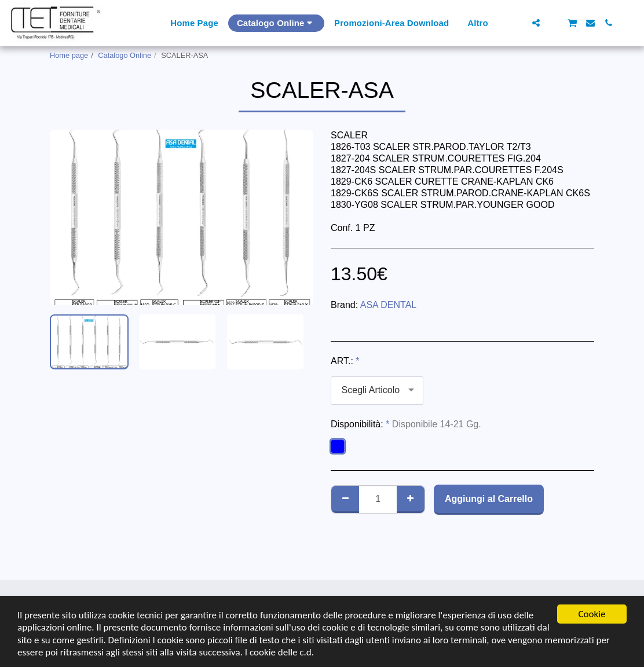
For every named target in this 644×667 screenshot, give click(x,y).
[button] (518, 23)
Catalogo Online (125, 55)
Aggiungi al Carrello (489, 499)
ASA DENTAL (389, 305)
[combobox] (377, 391)
